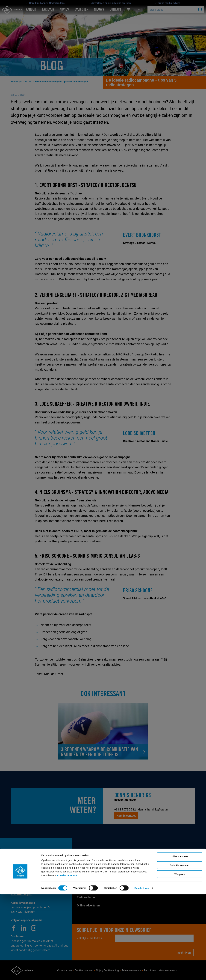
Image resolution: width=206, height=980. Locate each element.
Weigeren (180, 960)
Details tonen (142, 974)
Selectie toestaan (180, 951)
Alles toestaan (180, 942)
